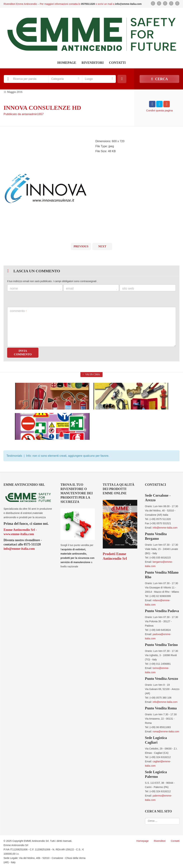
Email (91, 289)
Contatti (117, 63)
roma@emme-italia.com (166, 732)
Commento (18, 311)
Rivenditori (93, 63)
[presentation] (34, 299)
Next (102, 246)
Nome (35, 289)
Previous (81, 246)
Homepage (67, 63)
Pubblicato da (24, 114)
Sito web (128, 289)
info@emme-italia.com (19, 549)
